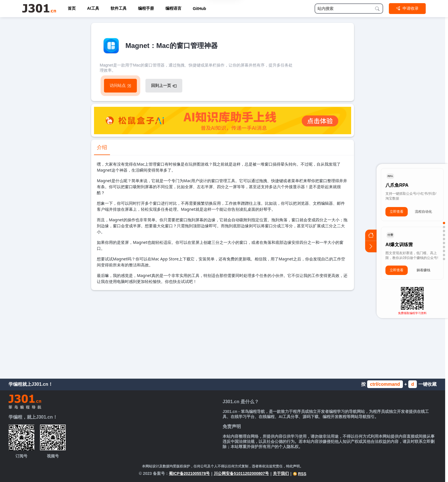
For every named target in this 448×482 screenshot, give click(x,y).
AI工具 (93, 8)
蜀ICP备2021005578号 (189, 473)
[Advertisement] (223, 333)
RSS (300, 474)
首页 (72, 8)
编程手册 (146, 8)
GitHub (200, 9)
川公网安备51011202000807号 (241, 473)
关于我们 (281, 473)
